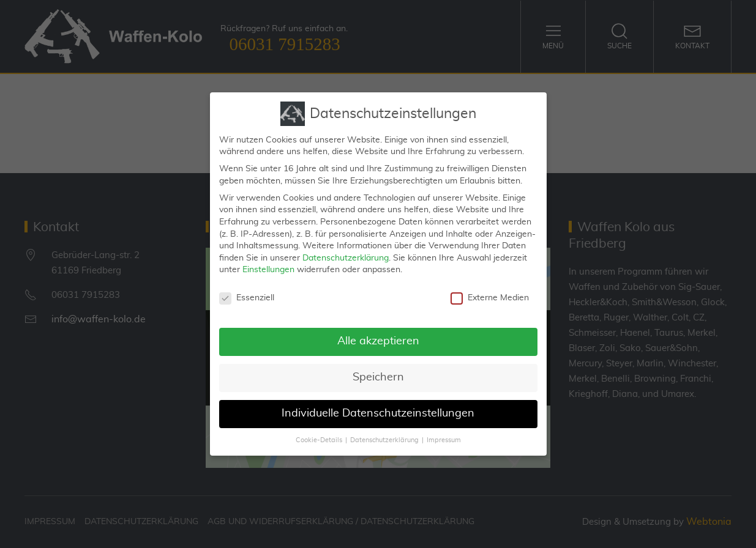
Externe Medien (490, 293)
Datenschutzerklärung (346, 253)
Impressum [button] (444, 435)
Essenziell (247, 293)
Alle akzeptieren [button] (378, 336)
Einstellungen (268, 265)
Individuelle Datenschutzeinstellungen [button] (378, 409)
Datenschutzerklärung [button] (384, 435)
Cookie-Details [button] (319, 435)
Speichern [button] (378, 372)
